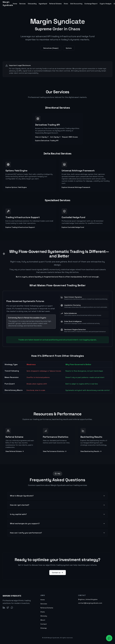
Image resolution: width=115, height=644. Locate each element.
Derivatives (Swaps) (51, 48)
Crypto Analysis (106, 4)
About (43, 620)
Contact (44, 624)
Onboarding (32, 4)
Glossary (44, 616)
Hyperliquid (43, 4)
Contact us (58, 573)
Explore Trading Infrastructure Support (20, 227)
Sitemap (44, 628)
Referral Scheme (55, 4)
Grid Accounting (76, 4)
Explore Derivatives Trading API (47, 141)
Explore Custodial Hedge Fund (73, 227)
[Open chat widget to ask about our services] (109, 638)
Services (22, 4)
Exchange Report (91, 4)
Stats (66, 4)
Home (15, 4)
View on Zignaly (42, 137)
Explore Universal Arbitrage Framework (76, 187)
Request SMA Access (70, 137)
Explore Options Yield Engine (16, 187)
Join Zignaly (55, 137)
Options (69, 48)
